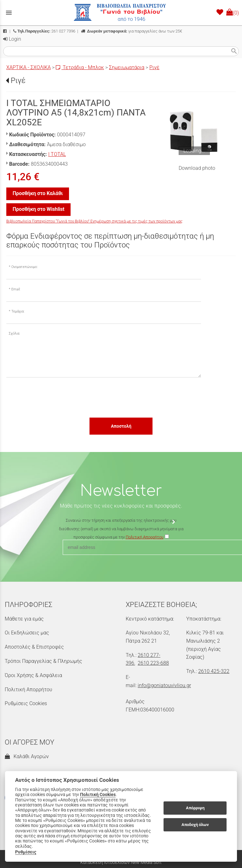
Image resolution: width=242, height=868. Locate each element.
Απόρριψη (195, 808)
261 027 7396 (44, 31)
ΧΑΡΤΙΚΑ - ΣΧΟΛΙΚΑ (29, 67)
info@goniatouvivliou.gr (164, 685)
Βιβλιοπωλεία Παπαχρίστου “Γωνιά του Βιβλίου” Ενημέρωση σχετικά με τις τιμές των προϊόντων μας (94, 221)
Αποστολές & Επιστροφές (34, 647)
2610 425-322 (214, 671)
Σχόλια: (14, 333)
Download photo (197, 168)
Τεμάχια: (18, 311)
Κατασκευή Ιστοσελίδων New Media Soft (121, 862)
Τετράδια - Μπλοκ (80, 67)
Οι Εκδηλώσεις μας (27, 633)
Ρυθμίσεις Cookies (26, 703)
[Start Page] (121, 13)
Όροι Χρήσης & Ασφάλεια (33, 675)
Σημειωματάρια (127, 67)
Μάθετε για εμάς (24, 619)
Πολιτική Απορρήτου (29, 690)
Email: (16, 289)
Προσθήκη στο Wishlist (38, 209)
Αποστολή (121, 426)
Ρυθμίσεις (26, 852)
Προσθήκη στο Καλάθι (38, 193)
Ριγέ (154, 67)
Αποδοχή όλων (195, 825)
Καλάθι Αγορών (27, 756)
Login (12, 39)
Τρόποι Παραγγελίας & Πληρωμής (43, 661)
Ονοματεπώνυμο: (24, 267)
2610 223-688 (153, 663)
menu (9, 13)
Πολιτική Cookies (98, 794)
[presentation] (54, 397)
